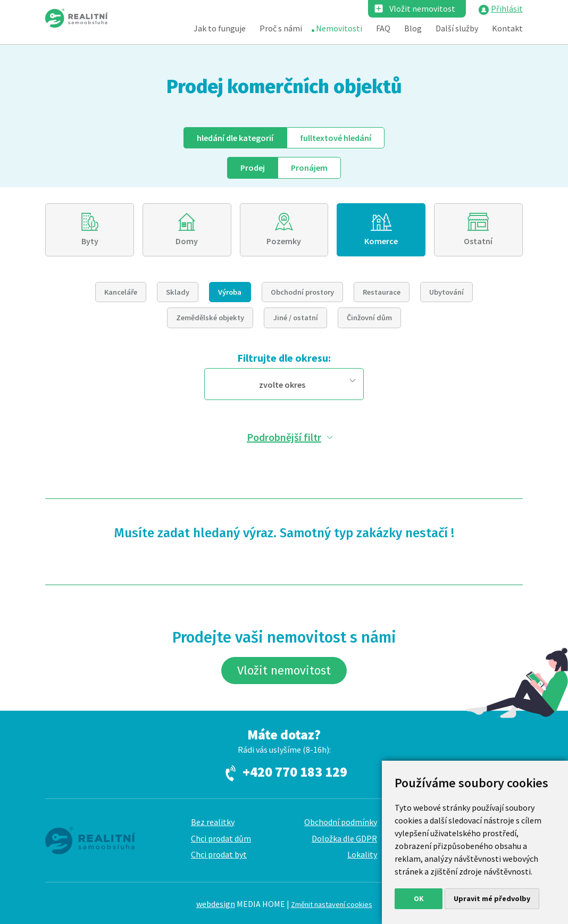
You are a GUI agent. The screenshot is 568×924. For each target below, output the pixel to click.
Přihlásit (507, 9)
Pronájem (309, 168)
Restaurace (382, 292)
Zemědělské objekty (210, 318)
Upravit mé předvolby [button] (492, 898)
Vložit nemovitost (422, 9)
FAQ (383, 28)
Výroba (230, 292)
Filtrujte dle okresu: (284, 358)
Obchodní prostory (302, 292)
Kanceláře (121, 292)
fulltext (336, 138)
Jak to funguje (220, 28)
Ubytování (446, 292)
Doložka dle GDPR (344, 838)
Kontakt (507, 28)
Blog (413, 28)
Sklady (178, 292)
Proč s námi (281, 28)
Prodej (253, 168)
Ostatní (478, 241)
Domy (187, 241)
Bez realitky (213, 822)
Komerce (381, 241)
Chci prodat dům (221, 838)
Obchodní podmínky (341, 822)
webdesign (216, 904)
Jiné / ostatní (296, 318)
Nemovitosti (339, 28)
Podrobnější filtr (284, 437)
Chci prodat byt (219, 854)
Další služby (457, 28)
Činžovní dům (369, 318)
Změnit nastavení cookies (332, 904)
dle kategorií (235, 138)
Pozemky (284, 241)
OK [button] (419, 898)
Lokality (362, 854)
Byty (90, 241)
